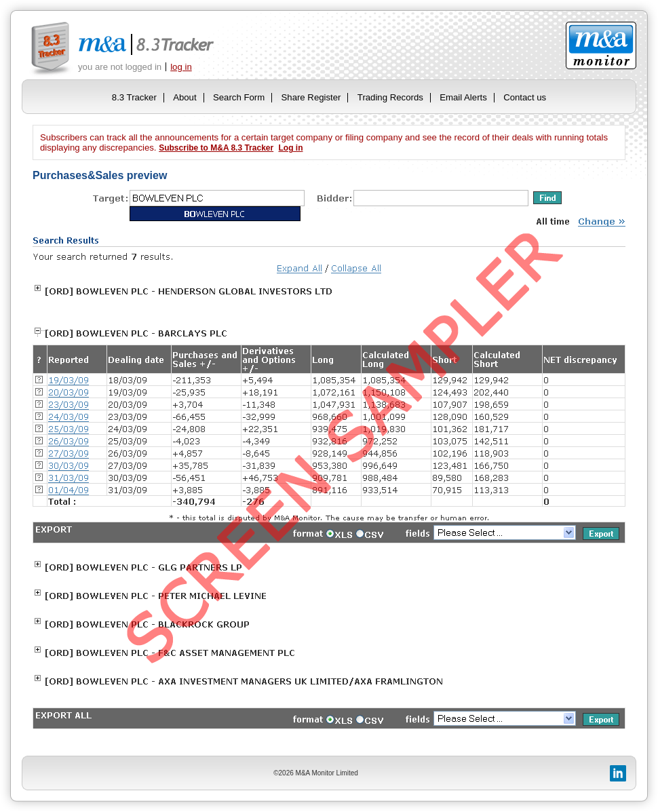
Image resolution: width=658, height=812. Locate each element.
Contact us (525, 97)
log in (181, 67)
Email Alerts (463, 97)
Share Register (311, 97)
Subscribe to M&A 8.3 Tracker (216, 148)
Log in (290, 148)
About (185, 97)
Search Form (239, 97)
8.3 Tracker (134, 97)
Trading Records (390, 97)
